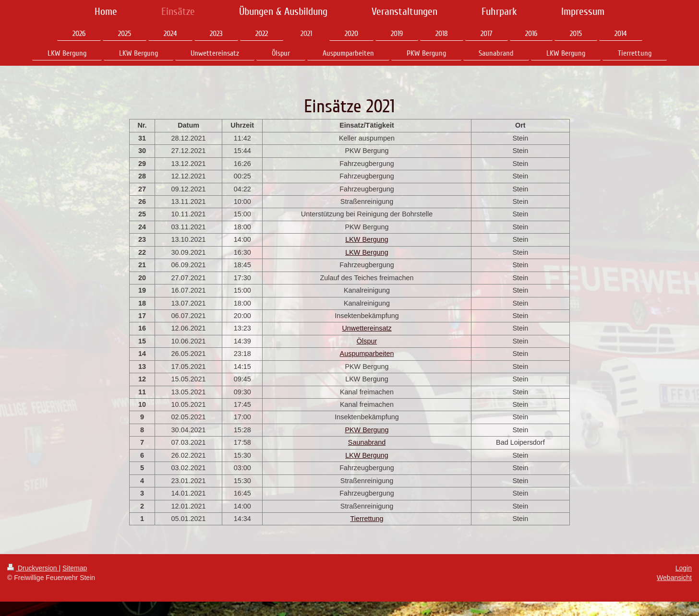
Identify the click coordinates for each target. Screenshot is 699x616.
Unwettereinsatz (367, 328)
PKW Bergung (367, 430)
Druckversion (33, 568)
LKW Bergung (367, 239)
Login (684, 568)
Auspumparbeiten (367, 354)
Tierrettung (367, 519)
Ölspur (367, 341)
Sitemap (75, 568)
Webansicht (674, 578)
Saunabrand (367, 442)
